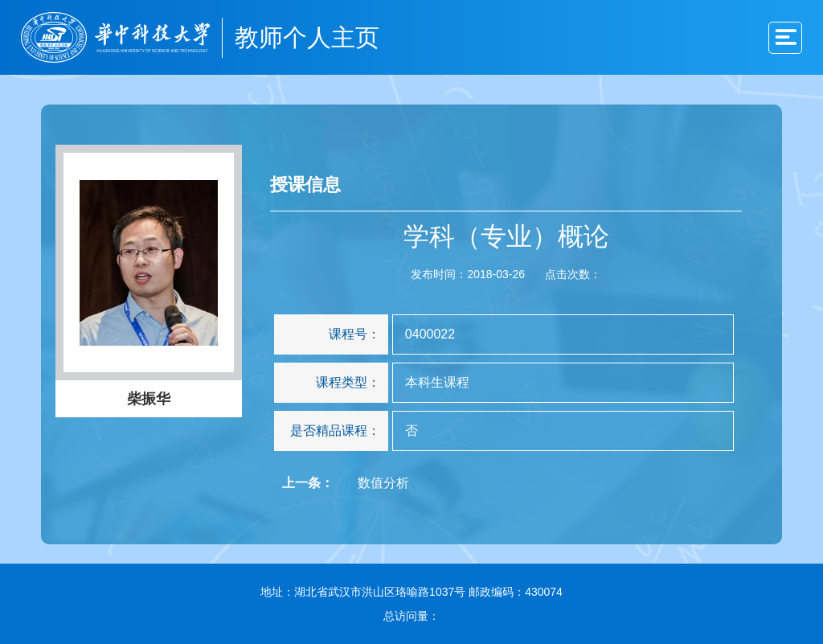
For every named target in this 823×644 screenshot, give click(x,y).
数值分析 (383, 483)
